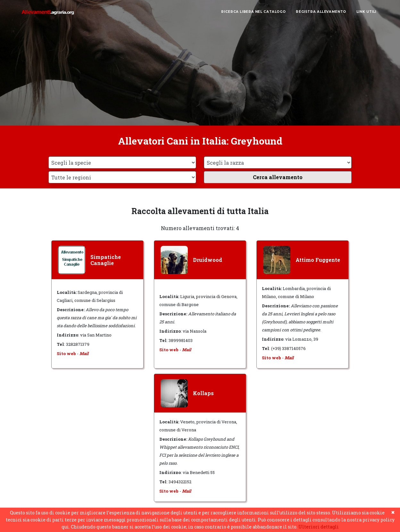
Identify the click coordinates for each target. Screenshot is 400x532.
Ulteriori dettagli (319, 527)
